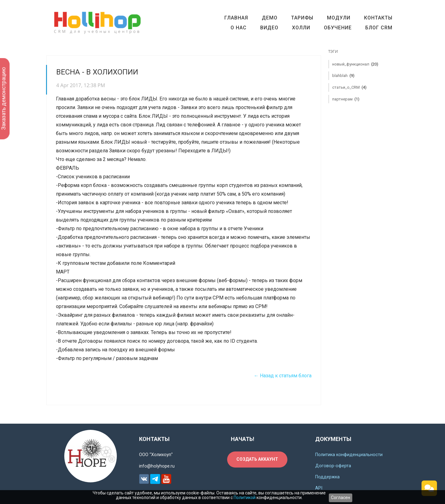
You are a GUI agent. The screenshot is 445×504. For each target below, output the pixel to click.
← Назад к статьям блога (283, 376)
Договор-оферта (333, 466)
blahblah (343, 76)
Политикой (245, 498)
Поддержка (327, 477)
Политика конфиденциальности (349, 455)
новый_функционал (355, 64)
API (319, 488)
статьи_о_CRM (349, 87)
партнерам (346, 99)
